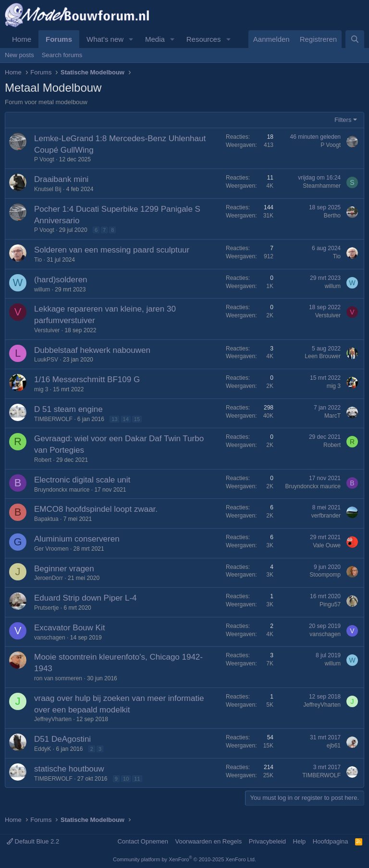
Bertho (332, 216)
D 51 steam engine (68, 409)
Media (155, 39)
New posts (19, 55)
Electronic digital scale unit (82, 480)
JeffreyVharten (53, 719)
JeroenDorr (49, 578)
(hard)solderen (61, 280)
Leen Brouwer (323, 356)
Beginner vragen (64, 569)
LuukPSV (46, 360)
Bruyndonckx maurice (62, 490)
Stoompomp (325, 575)
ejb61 (334, 746)
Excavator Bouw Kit (69, 628)
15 (137, 419)
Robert (43, 460)
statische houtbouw (69, 769)
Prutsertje (46, 608)
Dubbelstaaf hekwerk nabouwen (92, 350)
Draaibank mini (61, 179)
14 (126, 419)
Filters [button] (343, 120)
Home (22, 39)
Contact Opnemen (143, 841)
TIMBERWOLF (53, 419)
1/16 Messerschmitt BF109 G (87, 380)
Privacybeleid (267, 841)
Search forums (62, 55)
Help (300, 841)
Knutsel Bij (48, 189)
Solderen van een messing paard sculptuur (112, 250)
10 (126, 779)
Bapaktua (46, 519)
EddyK (43, 749)
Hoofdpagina (331, 841)
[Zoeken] (355, 39)
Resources (204, 39)
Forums (59, 39)
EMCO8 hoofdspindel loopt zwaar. (96, 509)
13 (114, 419)
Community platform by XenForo (184, 859)
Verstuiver (47, 330)
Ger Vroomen (51, 549)
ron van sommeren (58, 678)
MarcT (332, 416)
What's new (105, 39)
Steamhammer (322, 186)
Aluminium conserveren (77, 539)
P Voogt (44, 159)
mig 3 (41, 389)
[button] (131, 39)
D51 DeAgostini (62, 739)
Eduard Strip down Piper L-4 (86, 598)
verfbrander (326, 516)
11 (137, 779)
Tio (38, 260)
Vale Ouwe (327, 545)
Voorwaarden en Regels (208, 841)
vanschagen (50, 638)
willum (42, 289)
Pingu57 (330, 604)
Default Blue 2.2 (33, 841)
